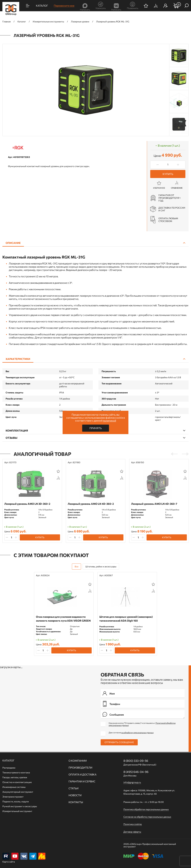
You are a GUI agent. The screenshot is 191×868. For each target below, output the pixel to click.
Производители (80, 768)
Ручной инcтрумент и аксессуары (20, 806)
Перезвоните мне (64, 6)
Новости (75, 795)
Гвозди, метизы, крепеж (15, 777)
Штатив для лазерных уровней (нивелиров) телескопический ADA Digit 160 (126, 619)
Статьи (74, 788)
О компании (78, 761)
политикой (109, 420)
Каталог (8, 760)
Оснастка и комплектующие (17, 782)
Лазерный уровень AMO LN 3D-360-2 (27, 504)
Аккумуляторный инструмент (18, 792)
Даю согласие (131, 732)
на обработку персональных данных (137, 732)
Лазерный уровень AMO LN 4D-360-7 (154, 504)
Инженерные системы (14, 787)
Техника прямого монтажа (16, 772)
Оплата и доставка (82, 774)
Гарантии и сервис (82, 781)
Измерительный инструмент (17, 811)
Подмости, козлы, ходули (16, 801)
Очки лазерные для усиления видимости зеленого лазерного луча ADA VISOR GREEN (63, 619)
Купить (168, 174)
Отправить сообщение (119, 742)
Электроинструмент (13, 797)
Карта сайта (9, 862)
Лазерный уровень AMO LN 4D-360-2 (91, 504)
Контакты (76, 802)
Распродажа (9, 768)
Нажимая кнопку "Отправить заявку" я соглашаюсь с (142, 724)
